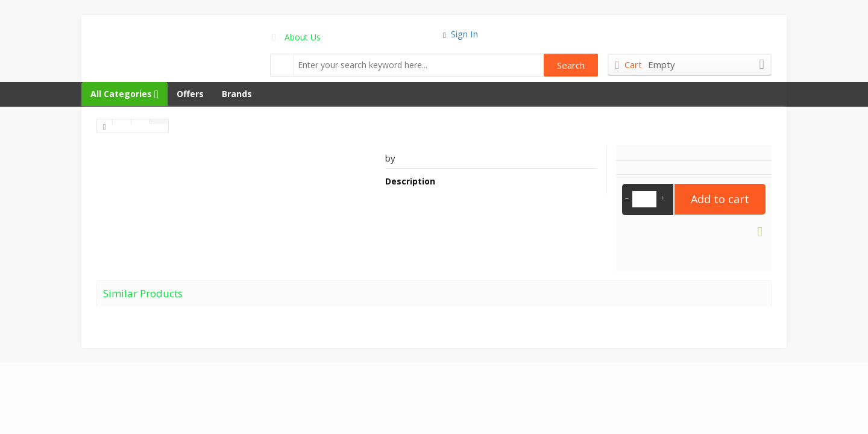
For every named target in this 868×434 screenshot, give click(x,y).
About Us (303, 37)
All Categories (124, 94)
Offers (190, 94)
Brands (237, 94)
